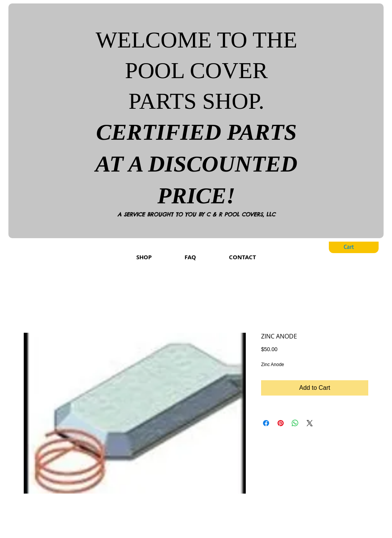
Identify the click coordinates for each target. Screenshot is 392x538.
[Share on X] (310, 423)
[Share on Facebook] (266, 423)
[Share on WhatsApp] (295, 423)
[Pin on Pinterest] (281, 423)
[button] (355, 247)
